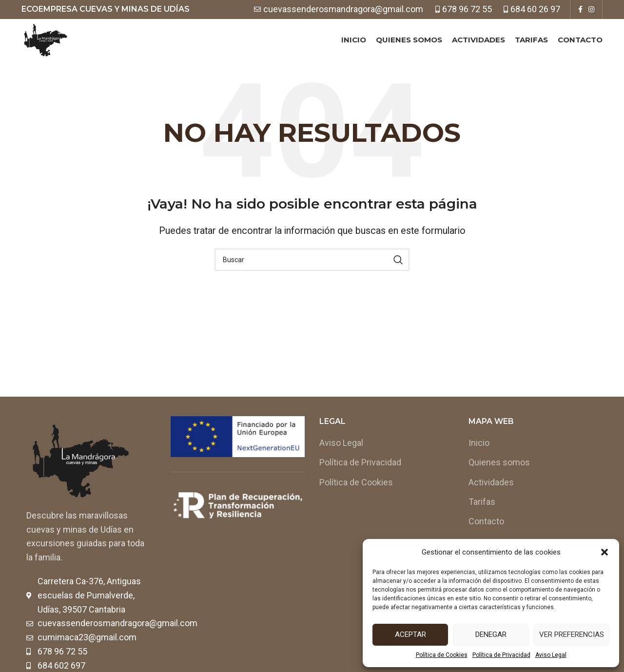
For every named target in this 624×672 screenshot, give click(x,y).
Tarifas (482, 519)
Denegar (491, 634)
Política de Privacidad (501, 655)
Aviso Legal (551, 655)
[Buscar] (312, 277)
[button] (604, 552)
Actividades (491, 499)
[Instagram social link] (591, 10)
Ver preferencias (572, 634)
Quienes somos (499, 480)
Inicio (479, 460)
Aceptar (410, 634)
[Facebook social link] (580, 10)
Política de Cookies (442, 655)
